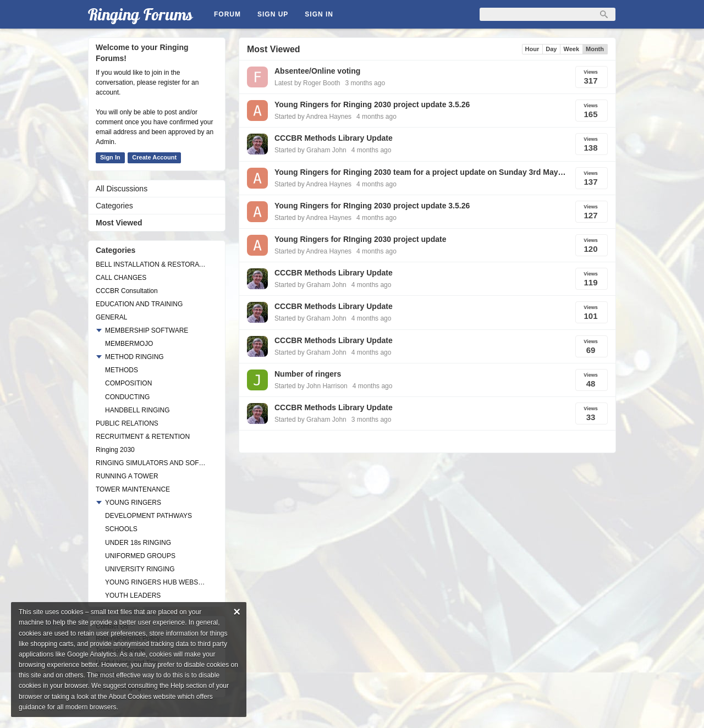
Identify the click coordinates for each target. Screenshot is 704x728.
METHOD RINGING (134, 357)
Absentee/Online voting (317, 71)
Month (595, 49)
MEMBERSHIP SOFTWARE (147, 330)
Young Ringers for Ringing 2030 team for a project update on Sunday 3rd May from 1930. (420, 172)
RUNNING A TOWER (127, 476)
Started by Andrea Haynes (313, 117)
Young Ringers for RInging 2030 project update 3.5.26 (372, 206)
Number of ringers (308, 374)
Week (571, 49)
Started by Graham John (310, 150)
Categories (114, 206)
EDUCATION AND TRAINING (139, 304)
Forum (227, 14)
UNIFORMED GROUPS (140, 556)
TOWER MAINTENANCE (133, 489)
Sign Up (273, 14)
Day (551, 49)
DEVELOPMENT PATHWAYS (148, 516)
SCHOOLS (121, 529)
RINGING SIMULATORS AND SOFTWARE (151, 463)
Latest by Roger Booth (307, 83)
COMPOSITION (128, 383)
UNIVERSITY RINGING (140, 569)
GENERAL (111, 317)
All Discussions (122, 189)
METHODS (122, 370)
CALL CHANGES (121, 278)
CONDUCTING (127, 397)
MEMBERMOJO (129, 344)
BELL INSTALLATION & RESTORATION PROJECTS (151, 264)
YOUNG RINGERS (133, 503)
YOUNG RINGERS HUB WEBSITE (156, 582)
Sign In (319, 14)
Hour (532, 49)
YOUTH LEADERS (133, 595)
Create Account (154, 157)
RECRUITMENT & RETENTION (143, 437)
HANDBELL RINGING (137, 410)
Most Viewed (119, 223)
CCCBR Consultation (127, 291)
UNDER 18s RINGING (138, 543)
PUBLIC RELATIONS (127, 423)
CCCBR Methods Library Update (334, 138)
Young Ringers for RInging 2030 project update (360, 239)
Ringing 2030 (115, 450)
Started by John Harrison (311, 386)
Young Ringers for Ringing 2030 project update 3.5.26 (372, 104)
